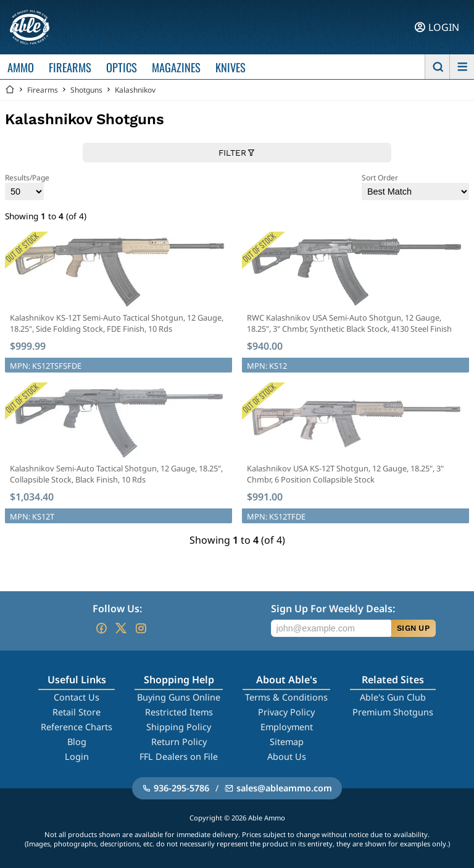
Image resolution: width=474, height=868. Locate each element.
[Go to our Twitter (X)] (121, 628)
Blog (77, 742)
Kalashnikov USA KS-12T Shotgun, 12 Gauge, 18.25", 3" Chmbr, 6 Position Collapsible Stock (345, 474)
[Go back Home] (10, 90)
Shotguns (86, 90)
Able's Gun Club (393, 697)
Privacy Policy (286, 712)
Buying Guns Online (179, 697)
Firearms (43, 90)
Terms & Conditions (286, 697)
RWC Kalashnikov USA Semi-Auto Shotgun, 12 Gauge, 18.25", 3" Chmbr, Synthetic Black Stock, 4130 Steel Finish (349, 323)
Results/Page (27, 186)
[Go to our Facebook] (101, 628)
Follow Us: (117, 609)
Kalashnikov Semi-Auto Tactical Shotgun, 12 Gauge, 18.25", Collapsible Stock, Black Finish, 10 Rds (116, 474)
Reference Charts (77, 727)
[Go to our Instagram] (141, 628)
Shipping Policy (179, 727)
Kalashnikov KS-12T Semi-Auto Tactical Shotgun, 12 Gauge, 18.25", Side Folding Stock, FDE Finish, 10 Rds (117, 323)
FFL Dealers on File (179, 756)
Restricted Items (179, 712)
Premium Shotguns (393, 712)
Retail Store (77, 712)
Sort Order (415, 186)
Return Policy (179, 742)
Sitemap (287, 742)
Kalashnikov (135, 90)
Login (77, 756)
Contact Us (77, 697)
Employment (287, 727)
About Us (287, 756)
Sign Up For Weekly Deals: (333, 609)
